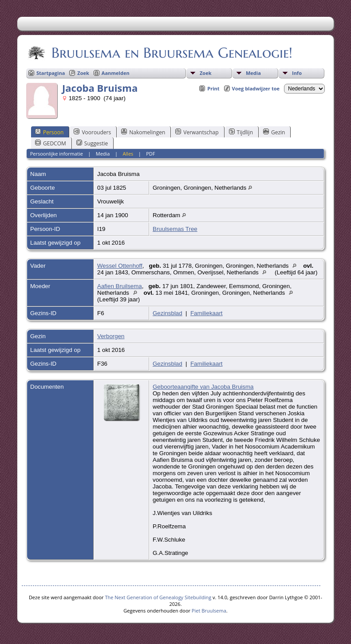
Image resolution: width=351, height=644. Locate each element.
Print (213, 88)
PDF (150, 154)
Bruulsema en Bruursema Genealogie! (171, 53)
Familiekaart (207, 313)
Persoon (49, 132)
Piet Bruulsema (209, 611)
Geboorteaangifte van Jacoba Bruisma (203, 387)
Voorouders (92, 132)
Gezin (274, 132)
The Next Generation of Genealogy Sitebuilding (158, 597)
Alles (128, 154)
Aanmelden (116, 73)
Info (297, 73)
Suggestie (92, 143)
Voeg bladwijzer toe (256, 88)
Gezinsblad (168, 313)
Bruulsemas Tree (175, 229)
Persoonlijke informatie (57, 154)
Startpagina (51, 73)
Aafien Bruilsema (120, 286)
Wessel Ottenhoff (120, 266)
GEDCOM (51, 143)
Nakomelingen (143, 132)
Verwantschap (197, 132)
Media (253, 73)
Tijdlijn (241, 132)
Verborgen (111, 336)
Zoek (206, 73)
